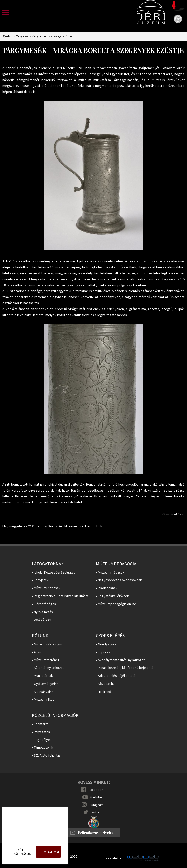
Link (99, 526)
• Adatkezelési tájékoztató (116, 676)
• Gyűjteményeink (45, 684)
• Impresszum (106, 652)
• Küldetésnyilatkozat (48, 668)
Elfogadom (48, 852)
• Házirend (104, 692)
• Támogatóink (43, 748)
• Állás (36, 652)
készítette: (114, 858)
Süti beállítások (21, 852)
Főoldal (7, 36)
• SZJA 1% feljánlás (46, 756)
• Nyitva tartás (42, 612)
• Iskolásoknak (107, 588)
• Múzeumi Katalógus (47, 644)
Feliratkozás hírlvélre (96, 833)
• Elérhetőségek (44, 604)
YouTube (96, 797)
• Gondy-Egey (106, 644)
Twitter (96, 812)
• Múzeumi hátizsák (46, 588)
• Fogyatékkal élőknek (112, 596)
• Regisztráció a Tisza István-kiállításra (60, 596)
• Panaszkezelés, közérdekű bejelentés (126, 668)
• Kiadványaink (43, 692)
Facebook (96, 790)
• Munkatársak (42, 676)
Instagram (96, 805)
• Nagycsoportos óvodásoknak (119, 580)
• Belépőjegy (42, 620)
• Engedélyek (42, 740)
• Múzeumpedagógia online (116, 604)
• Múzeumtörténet (46, 660)
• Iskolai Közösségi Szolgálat (53, 572)
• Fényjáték (40, 580)
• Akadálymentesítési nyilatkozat (120, 660)
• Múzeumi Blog (43, 699)
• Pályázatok (41, 732)
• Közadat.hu (105, 684)
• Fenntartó (40, 724)
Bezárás (61, 814)
